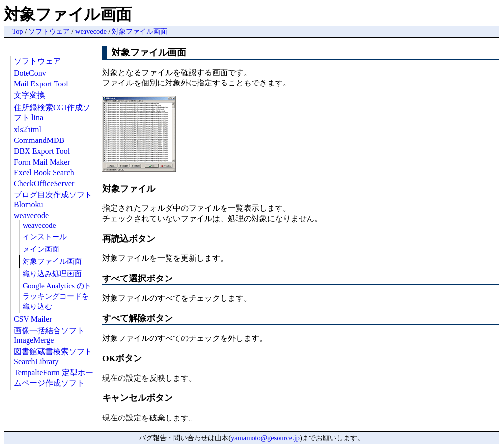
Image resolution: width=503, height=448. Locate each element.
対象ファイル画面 (140, 31)
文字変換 (29, 95)
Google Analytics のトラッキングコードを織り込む (57, 296)
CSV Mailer (33, 319)
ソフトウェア (49, 31)
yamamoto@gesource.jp (265, 438)
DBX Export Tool (42, 151)
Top (17, 31)
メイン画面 (41, 249)
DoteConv (30, 73)
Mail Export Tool (41, 84)
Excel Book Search (44, 173)
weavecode (91, 31)
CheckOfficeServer (44, 183)
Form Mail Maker (42, 162)
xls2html (28, 129)
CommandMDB (39, 140)
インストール (45, 237)
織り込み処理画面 (52, 273)
